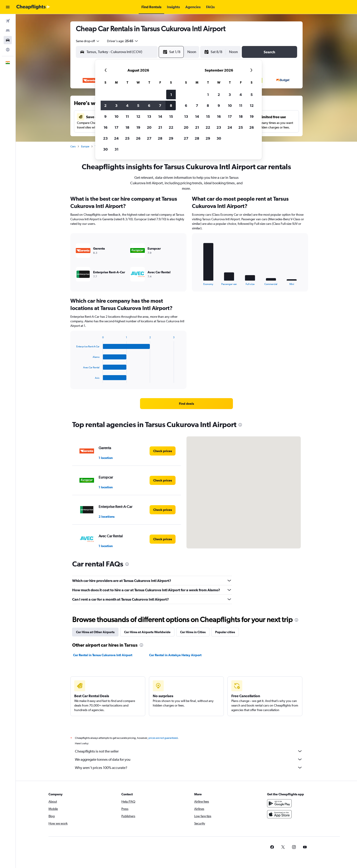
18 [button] (127, 127)
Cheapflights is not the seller (189, 751)
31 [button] (116, 149)
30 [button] (105, 149)
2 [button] (105, 105)
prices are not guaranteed (163, 738)
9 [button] (105, 116)
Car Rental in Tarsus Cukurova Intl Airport (103, 655)
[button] (8, 7)
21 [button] (160, 127)
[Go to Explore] (8, 50)
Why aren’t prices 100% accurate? (189, 768)
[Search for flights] (8, 21)
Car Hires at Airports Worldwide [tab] (147, 632)
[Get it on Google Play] (279, 803)
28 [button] (160, 138)
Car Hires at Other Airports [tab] (95, 632)
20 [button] (149, 127)
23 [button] (105, 138)
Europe (85, 146)
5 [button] (138, 105)
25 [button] (127, 138)
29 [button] (171, 138)
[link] (186, 404)
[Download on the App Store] (279, 814)
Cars (73, 146)
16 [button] (106, 127)
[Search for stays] (8, 31)
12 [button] (138, 116)
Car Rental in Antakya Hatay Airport (175, 655)
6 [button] (149, 105)
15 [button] (171, 116)
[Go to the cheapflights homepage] (33, 7)
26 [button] (138, 138)
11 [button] (127, 116)
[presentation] (240, 425)
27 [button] (149, 138)
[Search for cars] (8, 40)
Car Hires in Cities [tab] (193, 632)
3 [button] (116, 105)
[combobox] (88, 41)
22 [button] (171, 127)
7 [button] (160, 105)
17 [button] (116, 127)
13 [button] (149, 116)
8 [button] (171, 105)
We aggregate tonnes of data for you (189, 759)
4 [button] (127, 105)
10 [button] (116, 116)
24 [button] (116, 138)
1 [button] (171, 95)
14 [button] (160, 116)
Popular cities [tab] (225, 632)
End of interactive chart (196, 282)
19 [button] (138, 127)
